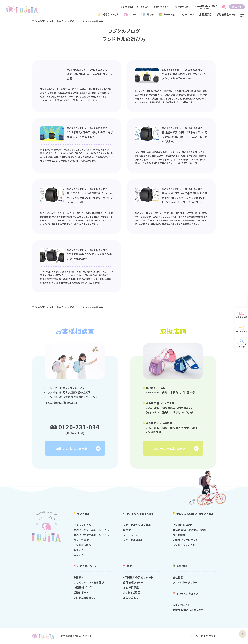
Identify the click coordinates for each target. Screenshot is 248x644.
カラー (170, 14)
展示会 (127, 530)
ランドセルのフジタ (205, 636)
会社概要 (178, 577)
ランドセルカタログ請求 (137, 525)
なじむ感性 (179, 535)
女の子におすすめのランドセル (91, 530)
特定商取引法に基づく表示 (188, 610)
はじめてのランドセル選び (89, 582)
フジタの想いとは (180, 7)
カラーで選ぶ (81, 540)
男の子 (150, 14)
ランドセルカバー (84, 545)
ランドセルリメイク (184, 545)
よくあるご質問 (144, 7)
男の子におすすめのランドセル (91, 535)
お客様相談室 (127, 7)
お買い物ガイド (161, 7)
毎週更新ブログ (83, 588)
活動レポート (81, 593)
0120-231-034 (79, 427)
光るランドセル (111, 14)
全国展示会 (206, 14)
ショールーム (189, 14)
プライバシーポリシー (185, 582)
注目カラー (80, 555)
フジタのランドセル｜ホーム (48, 21)
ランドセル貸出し (133, 540)
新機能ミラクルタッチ (185, 540)
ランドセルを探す (242, 345)
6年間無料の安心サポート (138, 577)
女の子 (132, 14)
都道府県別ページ (227, 14)
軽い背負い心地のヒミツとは (189, 530)
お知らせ (72, 21)
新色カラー (80, 550)
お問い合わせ (131, 598)
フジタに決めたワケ (85, 598)
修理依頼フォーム (133, 582)
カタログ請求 (242, 317)
